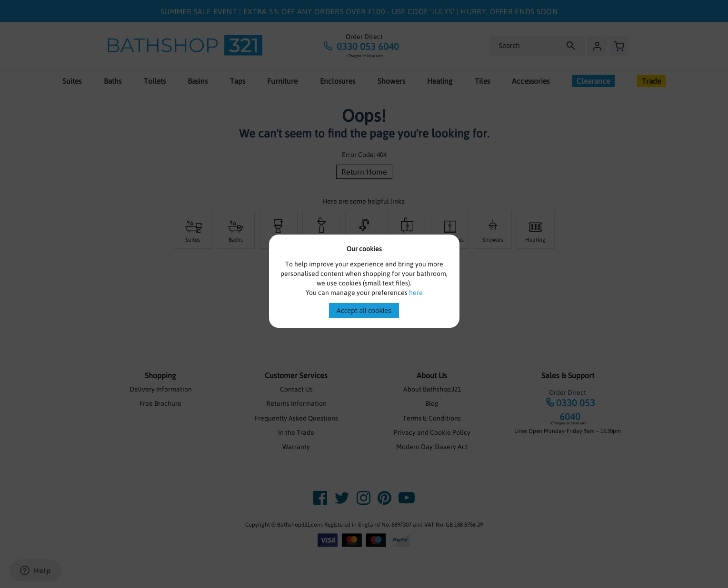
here (416, 293)
